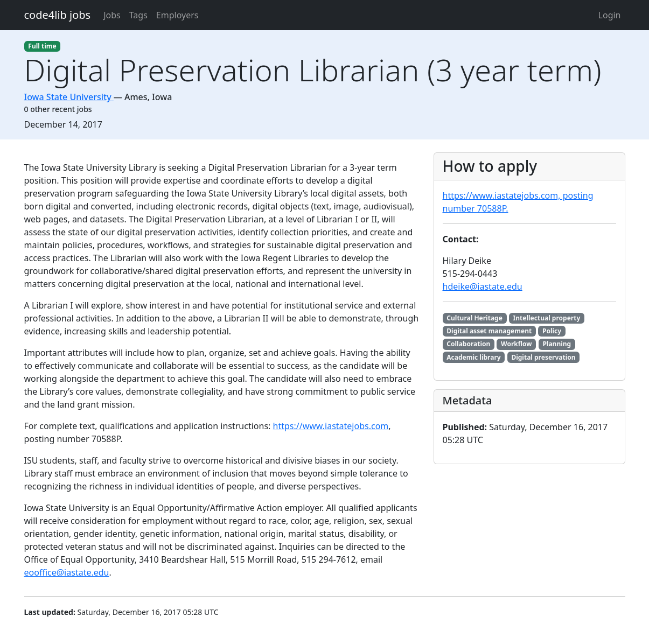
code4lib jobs (58, 15)
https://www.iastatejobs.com (331, 426)
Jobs (112, 15)
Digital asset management (489, 331)
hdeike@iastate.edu (483, 286)
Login (610, 15)
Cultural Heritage (474, 318)
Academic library (473, 357)
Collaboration (468, 344)
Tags (138, 15)
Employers (177, 15)
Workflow (517, 344)
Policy (552, 331)
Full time (42, 46)
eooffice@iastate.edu (67, 572)
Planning (557, 344)
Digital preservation (543, 357)
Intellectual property (547, 318)
